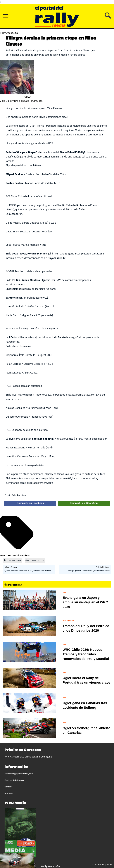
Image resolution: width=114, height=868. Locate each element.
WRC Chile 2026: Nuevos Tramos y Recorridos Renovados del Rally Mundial (86, 654)
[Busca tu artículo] (108, 18)
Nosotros (9, 793)
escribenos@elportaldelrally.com (19, 774)
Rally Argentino (68, 621)
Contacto (9, 787)
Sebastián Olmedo (11, 97)
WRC (64, 592)
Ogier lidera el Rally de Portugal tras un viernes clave (86, 680)
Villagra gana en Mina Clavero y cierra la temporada (89, 571)
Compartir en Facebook (30, 503)
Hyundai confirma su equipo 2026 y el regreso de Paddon (27, 571)
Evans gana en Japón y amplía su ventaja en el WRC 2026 (85, 602)
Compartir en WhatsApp (84, 503)
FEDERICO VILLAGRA (13, 560)
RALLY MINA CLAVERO (35, 560)
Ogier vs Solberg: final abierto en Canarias (86, 730)
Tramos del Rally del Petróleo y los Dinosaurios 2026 (86, 628)
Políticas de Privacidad (15, 780)
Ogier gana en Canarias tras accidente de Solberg (85, 705)
